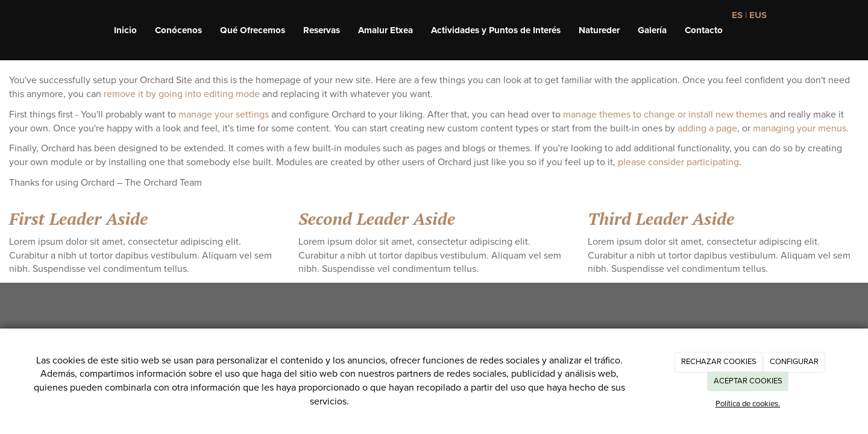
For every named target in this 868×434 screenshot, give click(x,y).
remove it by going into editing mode (182, 94)
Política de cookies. (748, 404)
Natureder (599, 30)
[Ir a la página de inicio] (6, 30)
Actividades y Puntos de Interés (496, 30)
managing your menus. (801, 128)
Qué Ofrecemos (253, 30)
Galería (652, 30)
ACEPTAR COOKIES (748, 381)
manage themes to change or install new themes (665, 115)
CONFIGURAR (794, 362)
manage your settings (224, 115)
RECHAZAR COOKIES (719, 362)
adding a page (707, 128)
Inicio (125, 30)
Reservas (322, 30)
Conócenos (178, 30)
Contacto (704, 30)
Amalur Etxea (385, 30)
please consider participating (678, 162)
